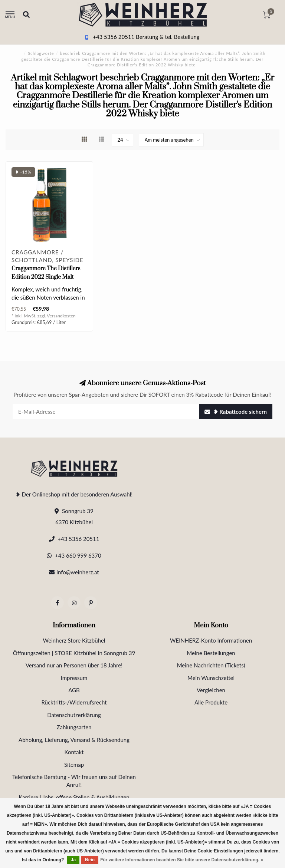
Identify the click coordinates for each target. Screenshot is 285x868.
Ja (73, 860)
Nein (90, 860)
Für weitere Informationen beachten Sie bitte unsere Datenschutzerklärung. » (182, 860)
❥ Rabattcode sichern (236, 412)
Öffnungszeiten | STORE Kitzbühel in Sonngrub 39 (74, 653)
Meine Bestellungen (211, 653)
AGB (74, 690)
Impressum (74, 678)
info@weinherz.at (78, 572)
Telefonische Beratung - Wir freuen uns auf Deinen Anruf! (74, 781)
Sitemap (74, 765)
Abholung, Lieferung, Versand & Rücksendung (74, 740)
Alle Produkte (211, 702)
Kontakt (74, 752)
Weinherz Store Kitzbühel (74, 640)
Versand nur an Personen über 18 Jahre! (74, 665)
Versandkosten (61, 316)
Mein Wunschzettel (211, 678)
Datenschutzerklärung (74, 715)
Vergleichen (211, 690)
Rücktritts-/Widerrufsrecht (74, 702)
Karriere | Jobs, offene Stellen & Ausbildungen (74, 797)
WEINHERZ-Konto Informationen (211, 640)
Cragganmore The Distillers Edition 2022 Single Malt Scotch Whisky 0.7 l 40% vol (46, 277)
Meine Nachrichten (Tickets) (211, 665)
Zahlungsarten (74, 727)
